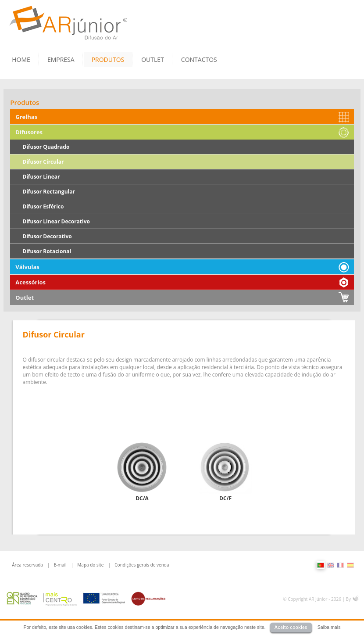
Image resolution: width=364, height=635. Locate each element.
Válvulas (27, 267)
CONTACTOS (199, 59)
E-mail (60, 565)
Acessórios (30, 282)
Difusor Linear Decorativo (56, 221)
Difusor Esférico (43, 206)
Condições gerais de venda (142, 565)
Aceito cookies (291, 627)
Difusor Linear (41, 177)
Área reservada (27, 565)
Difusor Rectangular (49, 192)
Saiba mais (329, 627)
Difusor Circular (43, 162)
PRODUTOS (108, 59)
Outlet (25, 298)
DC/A (142, 498)
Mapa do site (90, 565)
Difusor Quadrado (46, 147)
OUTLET (153, 59)
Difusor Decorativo (47, 236)
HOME (21, 59)
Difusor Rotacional (47, 251)
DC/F (225, 498)
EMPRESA (61, 59)
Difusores (29, 132)
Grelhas (26, 117)
